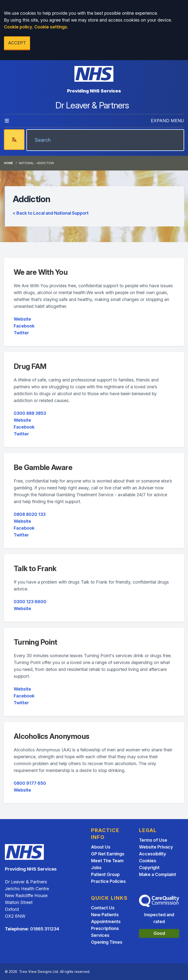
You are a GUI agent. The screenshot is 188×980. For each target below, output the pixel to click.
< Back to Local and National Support (51, 213)
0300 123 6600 (30, 602)
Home (8, 163)
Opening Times (107, 942)
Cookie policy (18, 27)
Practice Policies (108, 881)
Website (22, 319)
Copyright (149, 868)
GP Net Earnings (108, 854)
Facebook (24, 326)
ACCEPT (17, 43)
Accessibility (153, 854)
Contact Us (103, 908)
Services (100, 935)
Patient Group (105, 874)
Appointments (106, 921)
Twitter (21, 333)
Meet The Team (107, 861)
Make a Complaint (158, 874)
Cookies (148, 861)
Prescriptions (105, 928)
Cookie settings (51, 27)
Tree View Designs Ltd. (39, 972)
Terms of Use (153, 840)
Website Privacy (156, 847)
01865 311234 (45, 929)
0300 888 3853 (30, 413)
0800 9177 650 (30, 783)
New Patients (105, 915)
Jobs (96, 868)
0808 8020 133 (30, 514)
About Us (101, 847)
